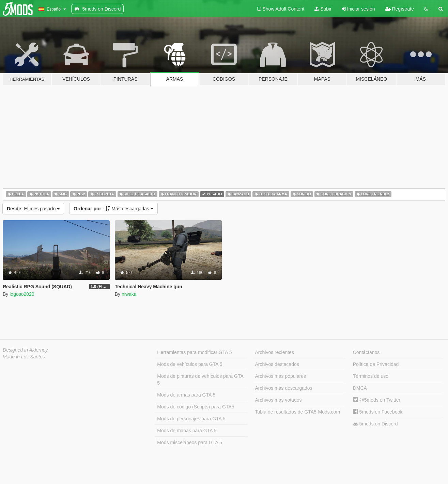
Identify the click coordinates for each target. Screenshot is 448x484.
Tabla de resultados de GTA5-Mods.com (298, 412)
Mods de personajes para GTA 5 (191, 419)
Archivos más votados (279, 400)
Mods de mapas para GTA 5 (187, 431)
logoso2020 (22, 294)
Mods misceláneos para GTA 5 (189, 442)
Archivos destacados (277, 364)
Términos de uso (371, 376)
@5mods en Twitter (377, 400)
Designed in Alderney (25, 350)
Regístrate (400, 9)
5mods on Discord (375, 424)
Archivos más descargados (284, 388)
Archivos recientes (275, 352)
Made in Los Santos (24, 357)
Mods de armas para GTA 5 (186, 395)
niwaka (129, 294)
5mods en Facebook (378, 412)
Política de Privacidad (376, 364)
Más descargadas (113, 209)
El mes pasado (33, 209)
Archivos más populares (281, 376)
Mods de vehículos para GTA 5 (190, 364)
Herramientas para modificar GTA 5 (194, 352)
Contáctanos (366, 352)
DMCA (360, 388)
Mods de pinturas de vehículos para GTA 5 (200, 380)
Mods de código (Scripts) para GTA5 (196, 407)
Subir (323, 9)
